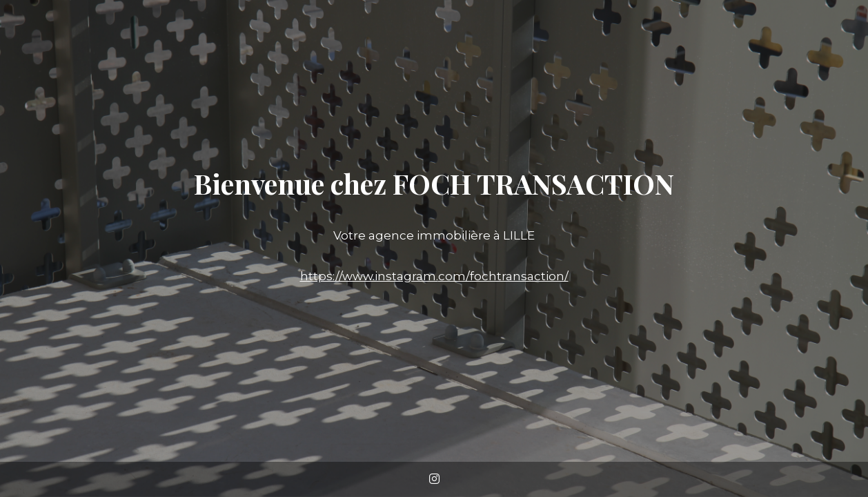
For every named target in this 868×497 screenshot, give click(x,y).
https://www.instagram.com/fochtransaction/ (434, 276)
